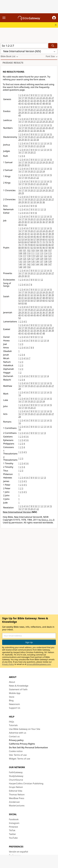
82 (38, 245)
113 (41, 253)
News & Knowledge (19, 686)
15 (51, 95)
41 (23, 104)
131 (50, 259)
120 (37, 256)
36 (44, 101)
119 (33, 256)
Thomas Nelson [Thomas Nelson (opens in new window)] (17, 795)
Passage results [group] (13, 63)
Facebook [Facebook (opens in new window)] (14, 819)
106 (46, 250)
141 (24, 264)
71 (41, 242)
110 (29, 253)
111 (33, 253)
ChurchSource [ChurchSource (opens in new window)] (16, 780)
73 (47, 242)
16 (20, 98)
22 (38, 98)
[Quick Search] (24, 46)
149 (24, 267)
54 (26, 239)
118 (29, 256)
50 (50, 104)
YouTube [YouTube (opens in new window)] (13, 838)
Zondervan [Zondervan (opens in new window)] (14, 802)
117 (24, 256)
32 (32, 101)
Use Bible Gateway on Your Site (25, 729)
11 (39, 95)
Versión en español (19, 852)
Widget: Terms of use (20, 759)
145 (41, 264)
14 (48, 95)
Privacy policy (16, 740)
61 (47, 239)
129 (41, 259)
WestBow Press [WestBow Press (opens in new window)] (17, 798)
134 (29, 261)
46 (38, 104)
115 (50, 253)
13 (45, 95)
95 (41, 248)
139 (50, 261)
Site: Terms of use (18, 755)
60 (44, 239)
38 (50, 101)
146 (46, 264)
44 (32, 104)
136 (37, 261)
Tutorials (13, 725)
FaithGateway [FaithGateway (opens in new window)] (16, 772)
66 (26, 242)
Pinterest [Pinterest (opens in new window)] (13, 827)
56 (32, 239)
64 (20, 242)
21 (35, 98)
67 (29, 242)
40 (20, 104)
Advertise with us (18, 733)
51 (53, 237)
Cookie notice (16, 751)
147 (50, 264)
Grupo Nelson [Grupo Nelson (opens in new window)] (16, 787)
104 (37, 250)
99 (53, 248)
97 (47, 248)
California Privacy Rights (22, 744)
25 (47, 98)
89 (23, 248)
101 (24, 250)
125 (24, 259)
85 (47, 245)
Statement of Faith (18, 689)
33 (35, 101)
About (12, 682)
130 (46, 259)
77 (23, 245)
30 (26, 101)
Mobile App (15, 693)
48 (44, 104)
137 (41, 261)
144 (37, 264)
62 (50, 239)
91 (29, 248)
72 (44, 242)
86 (50, 245)
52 (20, 239)
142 (29, 264)
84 (44, 245)
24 (44, 98)
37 (47, 101)
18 (26, 98)
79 (29, 245)
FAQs (11, 722)
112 (37, 253)
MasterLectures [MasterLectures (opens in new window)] (17, 806)
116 (20, 256)
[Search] (53, 46)
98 (50, 248)
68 (32, 242)
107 (50, 250)
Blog (11, 700)
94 (38, 248)
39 (53, 101)
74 (50, 242)
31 (29, 101)
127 (33, 259)
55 (29, 239)
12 (42, 95)
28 (20, 101)
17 (23, 98)
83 (41, 245)
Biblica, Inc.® (48, 520)
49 (47, 104)
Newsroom (14, 704)
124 (20, 259)
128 (37, 259)
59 (41, 239)
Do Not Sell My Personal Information (28, 747)
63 (53, 239)
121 (41, 256)
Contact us (14, 736)
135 (33, 261)
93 (35, 248)
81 (35, 245)
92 (32, 248)
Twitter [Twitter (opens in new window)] (12, 834)
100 (20, 250)
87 (53, 245)
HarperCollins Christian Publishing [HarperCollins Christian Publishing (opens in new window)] (26, 783)
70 (38, 242)
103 (33, 250)
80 (32, 245)
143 (33, 264)
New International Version (17, 512)
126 (29, 259)
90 (26, 248)
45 (35, 104)
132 (20, 261)
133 (24, 261)
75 (53, 242)
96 (44, 248)
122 (46, 256)
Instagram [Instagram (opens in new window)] (14, 823)
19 (29, 98)
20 (32, 98)
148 (20, 267)
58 (38, 239)
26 (50, 98)
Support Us (15, 708)
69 (35, 242)
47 (41, 104)
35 (41, 101)
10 (36, 95)
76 (20, 245)
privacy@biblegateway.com (39, 664)
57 (35, 239)
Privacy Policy (8, 664)
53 (23, 239)
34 (38, 101)
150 (29, 267)
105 (41, 250)
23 (41, 98)
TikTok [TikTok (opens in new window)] (12, 830)
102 (29, 250)
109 (24, 253)
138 (46, 261)
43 (29, 104)
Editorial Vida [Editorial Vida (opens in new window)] (16, 791)
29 (23, 101)
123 (50, 256)
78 (26, 245)
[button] (54, 18)
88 (20, 248)
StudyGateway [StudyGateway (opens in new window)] (16, 776)
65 (23, 242)
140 (20, 264)
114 (46, 253)
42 (26, 104)
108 (20, 253)
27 (53, 98)
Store (12, 697)
